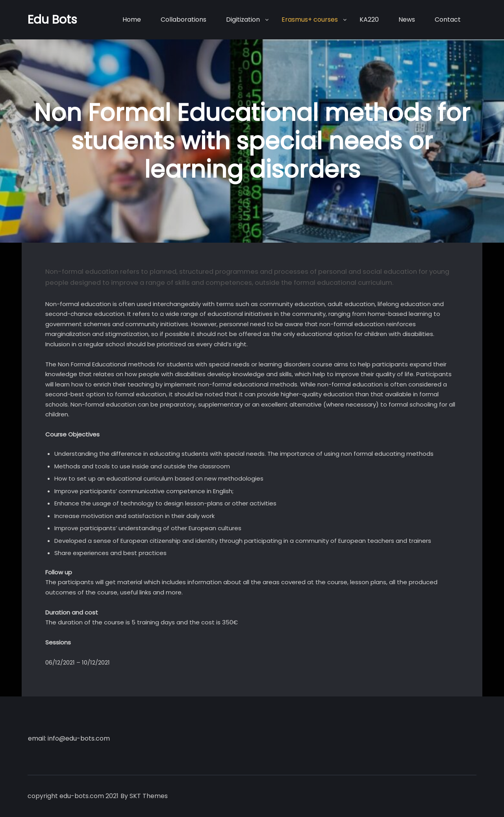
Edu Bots (52, 20)
